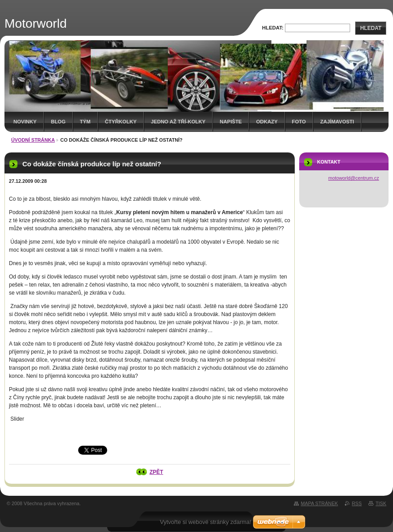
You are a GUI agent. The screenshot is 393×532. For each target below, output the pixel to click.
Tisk (381, 503)
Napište (231, 122)
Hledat (371, 28)
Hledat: (273, 28)
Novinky (25, 122)
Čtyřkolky (121, 122)
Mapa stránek (320, 503)
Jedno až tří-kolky (178, 122)
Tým (85, 122)
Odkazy (267, 122)
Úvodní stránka (33, 140)
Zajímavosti (337, 122)
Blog (58, 122)
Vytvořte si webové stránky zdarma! (206, 522)
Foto (299, 122)
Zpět (157, 472)
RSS (357, 503)
